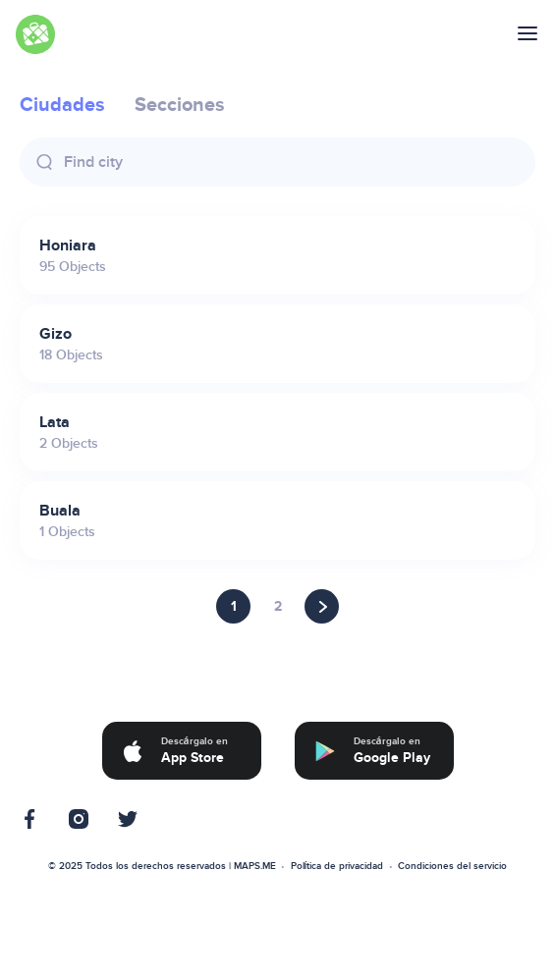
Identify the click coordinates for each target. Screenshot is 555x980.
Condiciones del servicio (452, 866)
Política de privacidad (337, 866)
